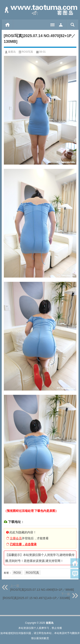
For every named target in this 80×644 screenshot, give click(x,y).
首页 (8, 25)
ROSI (17, 573)
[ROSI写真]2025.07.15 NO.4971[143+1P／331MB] (36, 598)
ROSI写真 (27, 52)
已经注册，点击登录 (23, 544)
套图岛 (12, 52)
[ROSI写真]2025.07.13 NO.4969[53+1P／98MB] (42, 590)
